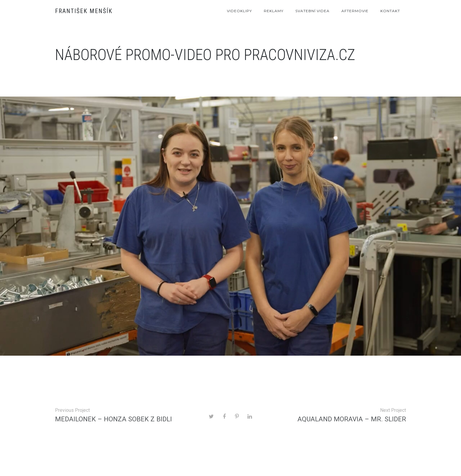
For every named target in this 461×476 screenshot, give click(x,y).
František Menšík (84, 11)
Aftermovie (355, 11)
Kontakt (390, 11)
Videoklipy (239, 11)
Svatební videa (312, 11)
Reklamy (274, 11)
